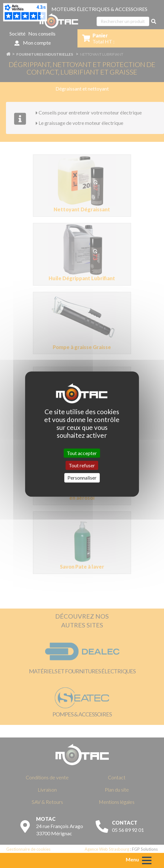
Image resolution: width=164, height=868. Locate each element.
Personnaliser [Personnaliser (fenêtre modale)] (82, 478)
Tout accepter (82, 453)
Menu (132, 859)
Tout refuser (82, 465)
